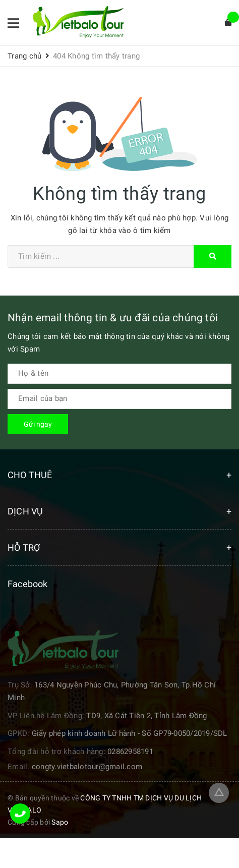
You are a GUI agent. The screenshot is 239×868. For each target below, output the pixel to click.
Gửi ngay (38, 424)
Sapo (60, 822)
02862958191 (130, 751)
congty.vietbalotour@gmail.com (87, 767)
